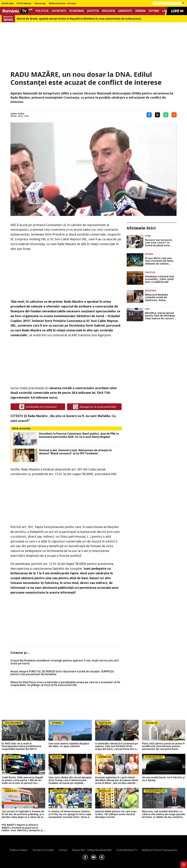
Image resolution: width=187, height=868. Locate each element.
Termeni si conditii (43, 850)
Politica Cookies (19, 850)
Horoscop (40, 3)
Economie (77, 11)
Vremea (140, 11)
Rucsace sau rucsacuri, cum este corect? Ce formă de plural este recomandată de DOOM (159, 243)
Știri (148, 236)
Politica (42, 11)
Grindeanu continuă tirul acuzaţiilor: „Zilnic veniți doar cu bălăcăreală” (160, 279)
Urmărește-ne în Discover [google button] (38, 407)
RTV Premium (24, 3)
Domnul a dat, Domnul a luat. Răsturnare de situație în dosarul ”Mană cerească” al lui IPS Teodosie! (75, 452)
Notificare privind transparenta (160, 850)
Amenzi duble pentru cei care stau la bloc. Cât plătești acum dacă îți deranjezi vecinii (116, 814)
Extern (154, 11)
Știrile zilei (8, 3)
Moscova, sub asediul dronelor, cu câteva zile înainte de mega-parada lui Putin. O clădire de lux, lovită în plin (163, 814)
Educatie (109, 11)
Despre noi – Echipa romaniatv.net (92, 850)
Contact (63, 850)
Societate (59, 11)
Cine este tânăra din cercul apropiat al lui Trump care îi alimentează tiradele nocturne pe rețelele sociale (70, 780)
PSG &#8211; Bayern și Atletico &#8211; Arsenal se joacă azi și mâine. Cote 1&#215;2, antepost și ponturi (22, 828)
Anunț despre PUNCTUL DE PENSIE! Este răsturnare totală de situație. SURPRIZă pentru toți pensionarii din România (62, 673)
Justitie (93, 11)
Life (165, 11)
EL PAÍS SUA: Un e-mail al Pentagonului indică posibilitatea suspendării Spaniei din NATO (21, 746)
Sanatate (125, 11)
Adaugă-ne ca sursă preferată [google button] (94, 407)
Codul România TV (127, 850)
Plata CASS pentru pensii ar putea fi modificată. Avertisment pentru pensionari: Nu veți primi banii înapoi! (163, 746)
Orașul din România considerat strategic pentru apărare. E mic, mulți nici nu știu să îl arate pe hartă (65, 662)
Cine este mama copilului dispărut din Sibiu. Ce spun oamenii (69, 745)
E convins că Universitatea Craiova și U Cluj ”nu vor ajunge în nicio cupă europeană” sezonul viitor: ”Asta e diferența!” (70, 814)
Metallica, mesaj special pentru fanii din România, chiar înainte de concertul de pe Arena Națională (160, 316)
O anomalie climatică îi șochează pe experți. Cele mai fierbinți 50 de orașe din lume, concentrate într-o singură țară (117, 746)
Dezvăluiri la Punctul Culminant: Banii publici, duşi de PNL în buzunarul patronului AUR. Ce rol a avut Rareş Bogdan (79, 435)
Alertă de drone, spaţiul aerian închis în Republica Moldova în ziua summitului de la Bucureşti (79, 19)
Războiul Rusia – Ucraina (62, 3)
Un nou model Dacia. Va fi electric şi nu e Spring (163, 779)
